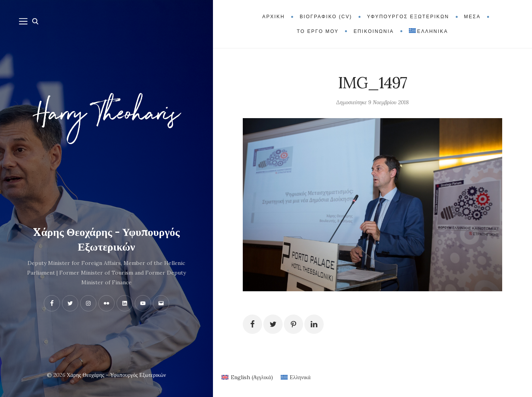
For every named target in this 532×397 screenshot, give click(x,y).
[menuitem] (428, 31)
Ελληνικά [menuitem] (300, 377)
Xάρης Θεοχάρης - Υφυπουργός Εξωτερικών (106, 239)
